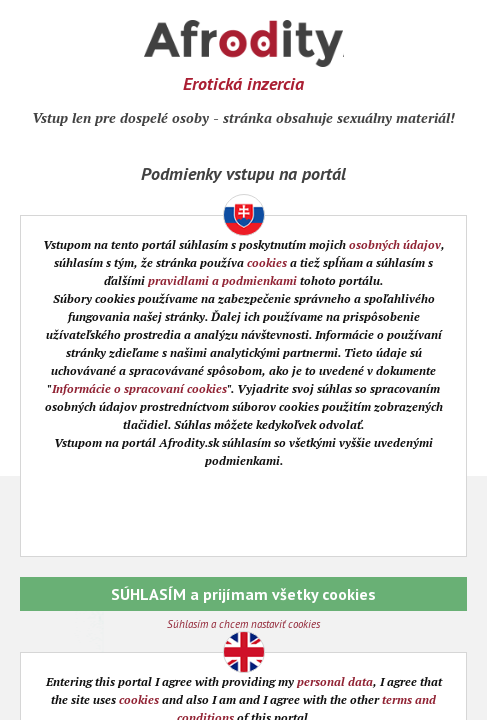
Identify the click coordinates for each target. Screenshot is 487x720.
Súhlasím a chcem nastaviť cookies (243, 624)
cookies (267, 262)
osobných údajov (395, 244)
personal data (335, 681)
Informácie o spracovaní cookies (139, 388)
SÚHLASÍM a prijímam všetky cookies (243, 594)
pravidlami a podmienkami (222, 280)
